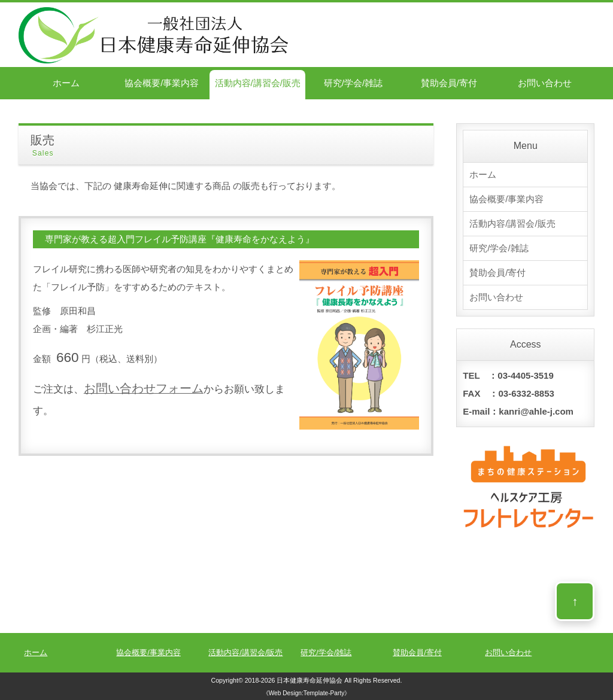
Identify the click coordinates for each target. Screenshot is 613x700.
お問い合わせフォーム (144, 388)
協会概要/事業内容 (162, 83)
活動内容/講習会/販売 (258, 83)
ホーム (66, 83)
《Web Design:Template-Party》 (307, 693)
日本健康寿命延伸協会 (309, 680)
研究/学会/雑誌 (353, 83)
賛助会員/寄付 (449, 83)
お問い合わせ (545, 83)
